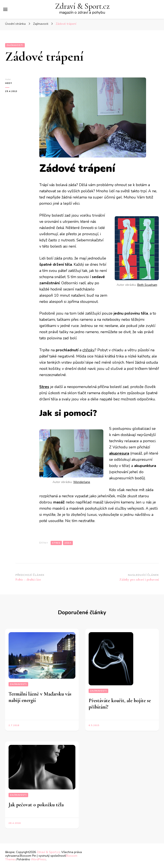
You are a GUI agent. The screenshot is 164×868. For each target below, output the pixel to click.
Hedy (9, 83)
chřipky (89, 350)
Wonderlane (82, 482)
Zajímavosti (15, 45)
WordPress (38, 859)
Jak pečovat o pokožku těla (36, 805)
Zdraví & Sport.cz (82, 6)
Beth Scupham (147, 285)
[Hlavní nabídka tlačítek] (5, 9)
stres (56, 543)
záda (68, 543)
